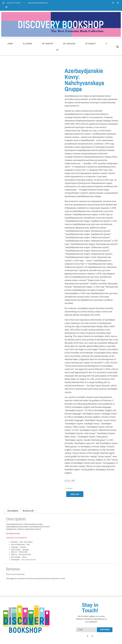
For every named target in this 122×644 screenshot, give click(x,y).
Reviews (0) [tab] (28, 511)
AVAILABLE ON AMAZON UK (17, 538)
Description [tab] (13, 511)
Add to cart (75, 494)
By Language (69, 44)
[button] (117, 47)
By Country (48, 44)
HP (57, 50)
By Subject (91, 44)
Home (10, 44)
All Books (27, 44)
